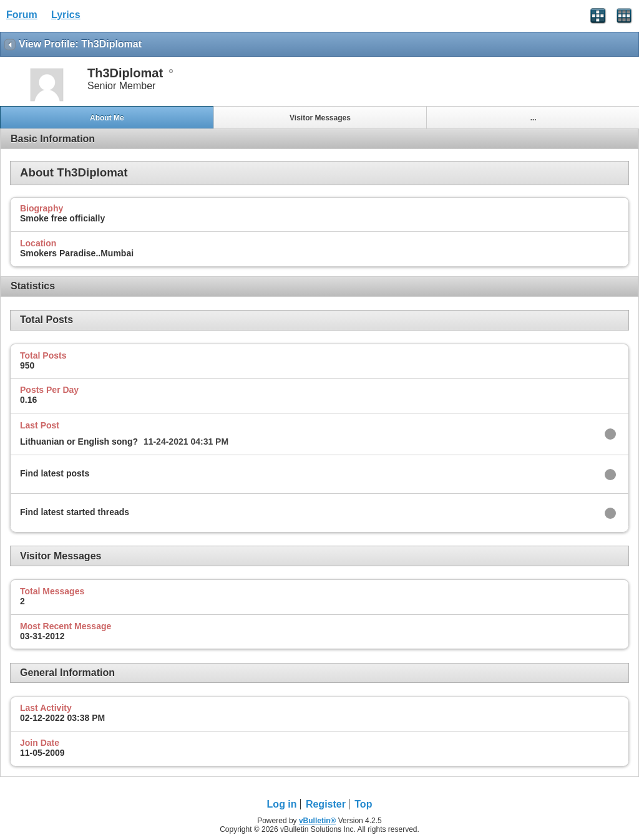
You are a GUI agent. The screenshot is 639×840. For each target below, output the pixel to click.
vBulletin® (318, 821)
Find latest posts (55, 473)
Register (326, 804)
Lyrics (66, 15)
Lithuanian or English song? (79, 442)
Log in (282, 804)
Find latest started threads (75, 512)
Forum (22, 15)
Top (363, 804)
